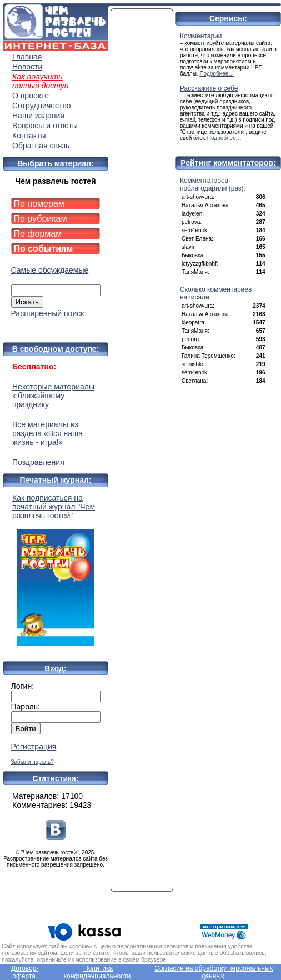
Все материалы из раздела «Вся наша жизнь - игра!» (47, 433)
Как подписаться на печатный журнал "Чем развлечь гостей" (56, 570)
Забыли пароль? (32, 762)
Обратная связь (41, 146)
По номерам (39, 204)
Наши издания (38, 116)
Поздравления (38, 462)
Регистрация (34, 747)
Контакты (29, 136)
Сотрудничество (41, 106)
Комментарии (201, 36)
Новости (27, 67)
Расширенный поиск (48, 313)
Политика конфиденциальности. (98, 972)
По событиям (44, 249)
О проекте (31, 96)
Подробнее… (217, 74)
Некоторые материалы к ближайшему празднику (53, 396)
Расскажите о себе (209, 88)
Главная (27, 57)
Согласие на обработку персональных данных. (214, 972)
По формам (38, 234)
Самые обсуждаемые (50, 270)
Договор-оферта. (25, 972)
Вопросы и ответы (45, 126)
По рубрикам (41, 219)
